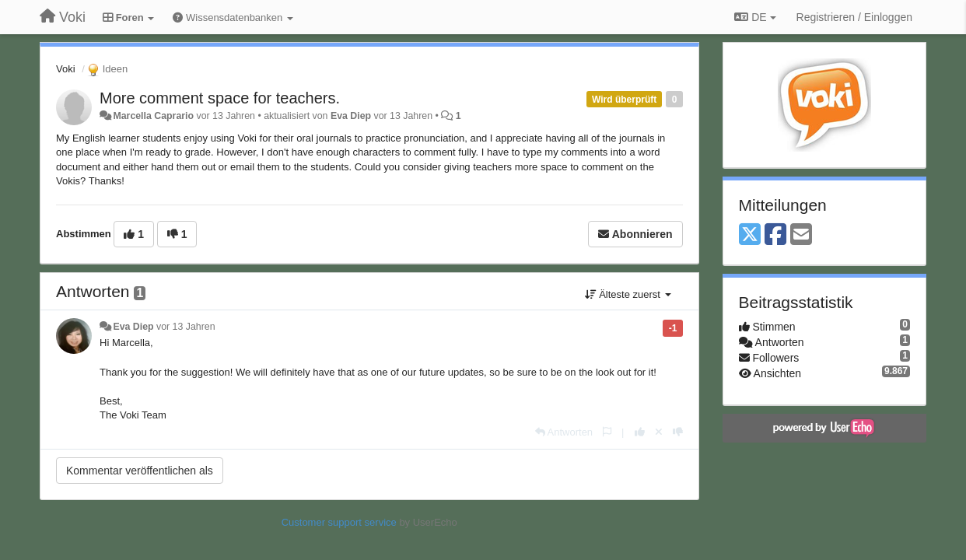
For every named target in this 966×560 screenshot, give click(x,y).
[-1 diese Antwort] (678, 432)
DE (755, 17)
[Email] (801, 235)
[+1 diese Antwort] (640, 432)
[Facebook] (775, 235)
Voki (66, 69)
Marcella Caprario (153, 116)
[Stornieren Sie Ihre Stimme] (659, 432)
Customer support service (339, 522)
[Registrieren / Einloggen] (854, 17)
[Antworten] (564, 432)
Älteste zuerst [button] (628, 294)
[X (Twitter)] (750, 235)
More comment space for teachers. (220, 98)
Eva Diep (351, 116)
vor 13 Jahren (185, 327)
